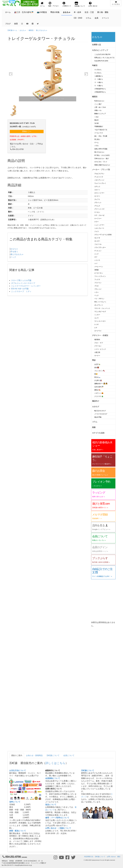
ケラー (97, 222)
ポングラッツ (99, 305)
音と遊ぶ (97, 139)
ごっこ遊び (98, 104)
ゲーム (97, 143)
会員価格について (53, 778)
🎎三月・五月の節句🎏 (24, 12)
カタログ (96, 407)
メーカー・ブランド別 (101, 170)
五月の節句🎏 (99, 387)
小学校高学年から (100, 92)
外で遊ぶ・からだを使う (102, 155)
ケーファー (98, 219)
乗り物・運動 (103, 12)
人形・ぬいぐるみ (100, 107)
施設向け (96, 401)
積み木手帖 (98, 417)
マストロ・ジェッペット (102, 308)
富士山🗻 (97, 377)
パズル (97, 146)
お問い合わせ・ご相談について (58, 828)
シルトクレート (99, 228)
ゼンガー (97, 241)
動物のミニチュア (100, 114)
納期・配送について (18, 831)
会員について (69, 755)
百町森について (53, 755)
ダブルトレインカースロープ (23, 283)
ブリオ (97, 286)
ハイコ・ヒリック (100, 349)
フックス (97, 279)
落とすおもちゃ (42, 30)
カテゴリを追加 (98, 433)
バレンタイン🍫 (100, 371)
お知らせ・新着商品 (34, 755)
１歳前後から (99, 76)
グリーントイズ (99, 209)
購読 (119, 857)
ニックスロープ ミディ (21, 291)
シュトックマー (99, 225)
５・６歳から (99, 86)
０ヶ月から (98, 70)
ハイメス (97, 260)
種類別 (31, 30)
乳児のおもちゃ (99, 101)
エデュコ (97, 186)
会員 (96, 18)
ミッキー (97, 315)
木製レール (98, 110)
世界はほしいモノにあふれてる (104, 58)
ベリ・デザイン (99, 299)
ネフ (96, 257)
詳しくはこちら (55, 763)
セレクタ (97, 238)
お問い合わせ (111, 857)
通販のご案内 (17, 755)
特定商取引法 (89, 857)
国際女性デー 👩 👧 (101, 384)
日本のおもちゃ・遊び (102, 158)
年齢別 (95, 65)
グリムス (97, 206)
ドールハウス (99, 133)
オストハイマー (99, 193)
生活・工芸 (89, 12)
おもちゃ (67, 12)
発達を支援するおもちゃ (102, 165)
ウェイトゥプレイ (100, 183)
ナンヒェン (98, 251)
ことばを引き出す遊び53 (102, 54)
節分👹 (97, 368)
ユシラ (97, 318)
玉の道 (97, 123)
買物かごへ (27, 131)
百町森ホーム (12, 30)
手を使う (14, 252)
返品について (51, 805)
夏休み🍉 (97, 390)
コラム (88, 18)
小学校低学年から (100, 89)
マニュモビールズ (100, 312)
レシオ (97, 324)
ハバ (96, 263)
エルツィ (97, 190)
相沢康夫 (97, 340)
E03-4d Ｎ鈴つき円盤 (20, 289)
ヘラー (97, 292)
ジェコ (97, 231)
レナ (96, 328)
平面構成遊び (99, 126)
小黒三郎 (97, 352)
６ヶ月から (98, 73)
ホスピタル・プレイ (101, 162)
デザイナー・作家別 (100, 335)
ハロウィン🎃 (99, 393)
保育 (16, 24)
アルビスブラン (99, 174)
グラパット (98, 203)
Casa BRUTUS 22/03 (101, 61)
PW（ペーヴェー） (101, 302)
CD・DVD (78, 18)
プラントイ (98, 289)
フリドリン (98, 283)
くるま (97, 117)
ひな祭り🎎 (98, 380)
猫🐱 (96, 374)
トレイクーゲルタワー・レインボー (26, 286)
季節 (94, 360)
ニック (97, 254)
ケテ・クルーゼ (99, 215)
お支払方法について (18, 770)
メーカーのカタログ (101, 414)
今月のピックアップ (100, 50)
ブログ (8, 24)
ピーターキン (99, 273)
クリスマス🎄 (99, 396)
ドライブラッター (100, 247)
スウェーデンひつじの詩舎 (103, 235)
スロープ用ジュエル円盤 (21, 280)
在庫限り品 (97, 45)
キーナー (97, 196)
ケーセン (97, 212)
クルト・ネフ (99, 343)
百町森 (97, 270)
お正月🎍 (97, 364)
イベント (105, 18)
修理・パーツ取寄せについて (57, 818)
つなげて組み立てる (101, 130)
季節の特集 (55, 12)
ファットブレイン (100, 276)
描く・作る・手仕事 (101, 136)
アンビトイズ (99, 177)
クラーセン (98, 346)
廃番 (94, 427)
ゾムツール (98, 244)
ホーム (8, 12)
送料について (15, 802)
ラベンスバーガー (100, 321)
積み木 (97, 120)
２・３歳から (99, 79)
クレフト (97, 199)
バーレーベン (99, 267)
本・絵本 (77, 12)
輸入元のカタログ (100, 411)
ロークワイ (98, 331)
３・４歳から (99, 82)
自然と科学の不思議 (101, 149)
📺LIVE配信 (42, 12)
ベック (13, 257)
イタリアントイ (99, 180)
